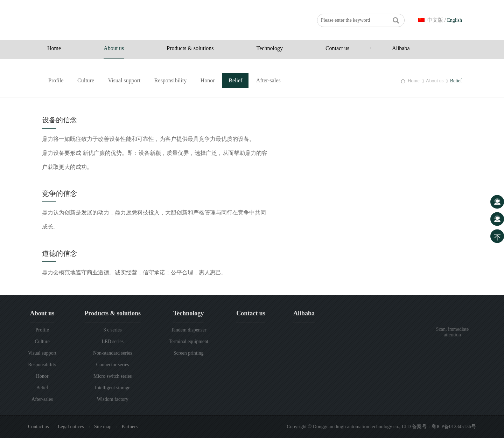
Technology (270, 48)
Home (54, 48)
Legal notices (72, 427)
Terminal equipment (188, 341)
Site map (103, 427)
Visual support (124, 80)
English (454, 20)
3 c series (113, 330)
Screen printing (189, 353)
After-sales (268, 80)
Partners (129, 427)
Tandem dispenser (188, 330)
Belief (235, 80)
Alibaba (401, 48)
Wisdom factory (113, 399)
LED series (113, 341)
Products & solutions (190, 48)
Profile (56, 80)
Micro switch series (113, 376)
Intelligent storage (113, 388)
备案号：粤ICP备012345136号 (444, 427)
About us (114, 48)
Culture (86, 80)
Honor (208, 80)
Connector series (113, 365)
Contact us (337, 48)
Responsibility (170, 80)
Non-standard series (113, 353)
